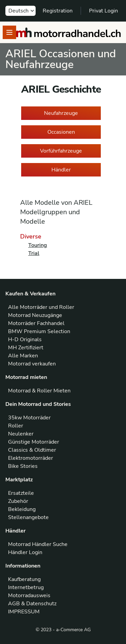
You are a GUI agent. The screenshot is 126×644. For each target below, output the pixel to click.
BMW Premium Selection (39, 331)
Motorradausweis (29, 595)
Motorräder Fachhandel (36, 323)
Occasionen (61, 132)
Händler (61, 170)
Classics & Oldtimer (32, 450)
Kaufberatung (24, 579)
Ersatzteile (21, 493)
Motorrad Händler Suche (38, 544)
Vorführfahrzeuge (61, 151)
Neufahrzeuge (61, 113)
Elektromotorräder (31, 458)
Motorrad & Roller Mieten (39, 391)
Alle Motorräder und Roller (41, 307)
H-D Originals (25, 340)
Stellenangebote (28, 517)
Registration (58, 11)
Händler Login (25, 552)
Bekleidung (22, 509)
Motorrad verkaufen (32, 364)
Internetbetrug (26, 587)
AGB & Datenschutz (32, 604)
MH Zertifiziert (26, 348)
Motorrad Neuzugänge (35, 315)
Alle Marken (23, 356)
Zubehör (18, 501)
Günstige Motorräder (34, 442)
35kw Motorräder (29, 418)
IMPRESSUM (24, 612)
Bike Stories (23, 466)
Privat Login (103, 11)
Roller (16, 426)
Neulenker (21, 434)
